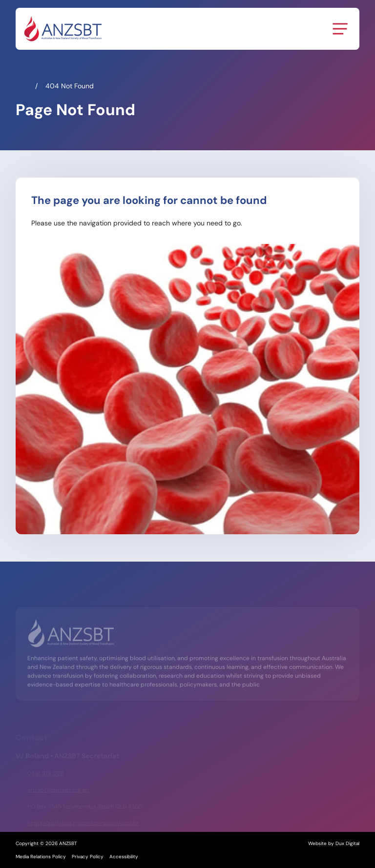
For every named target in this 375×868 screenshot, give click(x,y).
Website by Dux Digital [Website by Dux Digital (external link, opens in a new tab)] (334, 843)
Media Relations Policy (41, 857)
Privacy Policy (88, 857)
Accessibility (124, 857)
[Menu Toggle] (340, 29)
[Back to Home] (62, 29)
